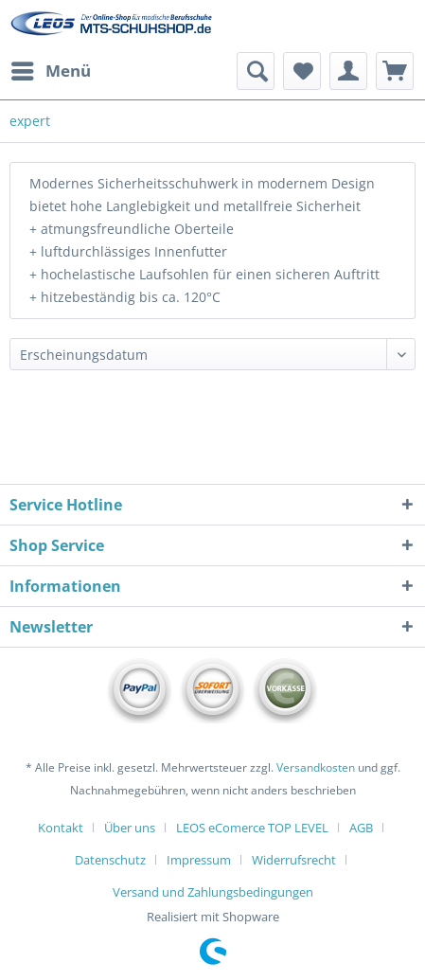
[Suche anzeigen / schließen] (256, 71)
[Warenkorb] (395, 71)
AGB (361, 828)
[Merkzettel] (302, 71)
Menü (51, 69)
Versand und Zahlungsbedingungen (213, 892)
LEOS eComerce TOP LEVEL (252, 828)
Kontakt (61, 828)
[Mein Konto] (348, 71)
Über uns (130, 828)
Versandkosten (316, 767)
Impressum (199, 860)
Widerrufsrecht (294, 860)
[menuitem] (50, 71)
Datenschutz (110, 860)
